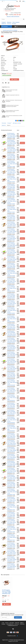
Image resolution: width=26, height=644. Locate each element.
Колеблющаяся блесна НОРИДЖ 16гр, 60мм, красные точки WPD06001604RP (12, 273)
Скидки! (4, 22)
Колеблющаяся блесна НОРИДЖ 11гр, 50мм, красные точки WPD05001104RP (12, 164)
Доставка (12, 623)
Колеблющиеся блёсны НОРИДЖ (10, 30)
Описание (4, 123)
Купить (14, 79)
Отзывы (14, 24)
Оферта (22, 623)
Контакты (17, 624)
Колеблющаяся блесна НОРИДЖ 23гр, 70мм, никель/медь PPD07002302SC (12, 428)
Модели (9, 125)
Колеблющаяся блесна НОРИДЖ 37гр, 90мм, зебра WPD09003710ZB (6, 592)
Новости (4, 24)
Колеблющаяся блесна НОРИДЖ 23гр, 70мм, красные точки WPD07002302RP (12, 382)
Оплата (7, 623)
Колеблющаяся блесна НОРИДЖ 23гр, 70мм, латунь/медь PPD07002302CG (12, 398)
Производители (10, 624)
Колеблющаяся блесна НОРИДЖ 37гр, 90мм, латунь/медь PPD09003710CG (12, 507)
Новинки (9, 22)
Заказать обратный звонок (13, 16)
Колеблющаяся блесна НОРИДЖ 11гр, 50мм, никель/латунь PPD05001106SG (12, 201)
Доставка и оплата (17, 123)
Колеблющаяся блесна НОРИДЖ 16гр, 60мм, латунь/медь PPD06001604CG (12, 288)
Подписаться (18, 617)
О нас (3, 623)
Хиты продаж (16, 22)
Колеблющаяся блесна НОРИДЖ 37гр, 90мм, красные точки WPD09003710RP (12, 492)
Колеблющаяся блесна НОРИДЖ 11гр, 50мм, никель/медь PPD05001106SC (12, 209)
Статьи (9, 24)
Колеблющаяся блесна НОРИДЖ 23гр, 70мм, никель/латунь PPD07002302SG (12, 420)
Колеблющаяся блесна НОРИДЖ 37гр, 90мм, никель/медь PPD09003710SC (12, 537)
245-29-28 (15, 15)
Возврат (4, 624)
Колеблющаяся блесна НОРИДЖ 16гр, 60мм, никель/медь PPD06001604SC (12, 319)
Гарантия (4, 125)
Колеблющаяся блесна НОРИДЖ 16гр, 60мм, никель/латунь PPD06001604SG (12, 310)
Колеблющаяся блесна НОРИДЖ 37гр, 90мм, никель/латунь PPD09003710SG (12, 529)
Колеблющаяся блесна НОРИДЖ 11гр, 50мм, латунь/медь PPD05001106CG (12, 179)
